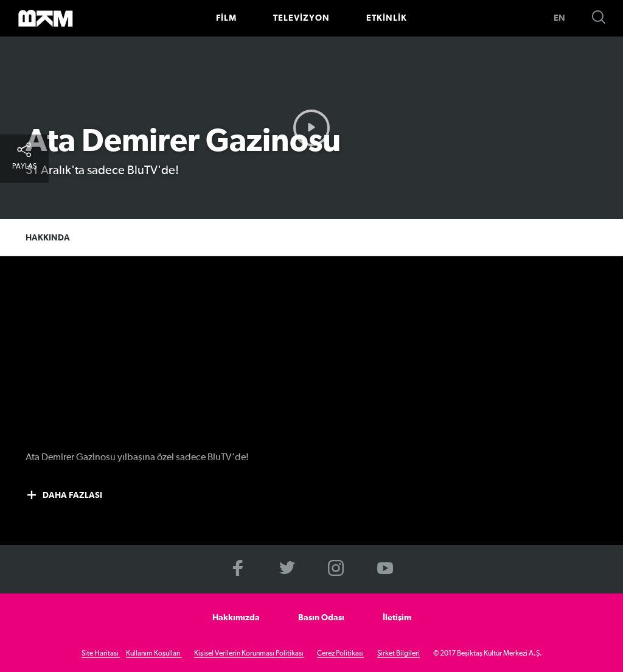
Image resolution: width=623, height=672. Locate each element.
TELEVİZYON (301, 18)
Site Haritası (101, 654)
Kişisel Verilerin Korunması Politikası (249, 654)
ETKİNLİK (387, 18)
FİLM (226, 18)
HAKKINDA (48, 238)
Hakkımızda (236, 618)
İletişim (397, 618)
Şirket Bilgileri (399, 654)
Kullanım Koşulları (154, 654)
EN (559, 18)
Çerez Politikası (340, 654)
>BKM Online (46, 18)
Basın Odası (321, 618)
